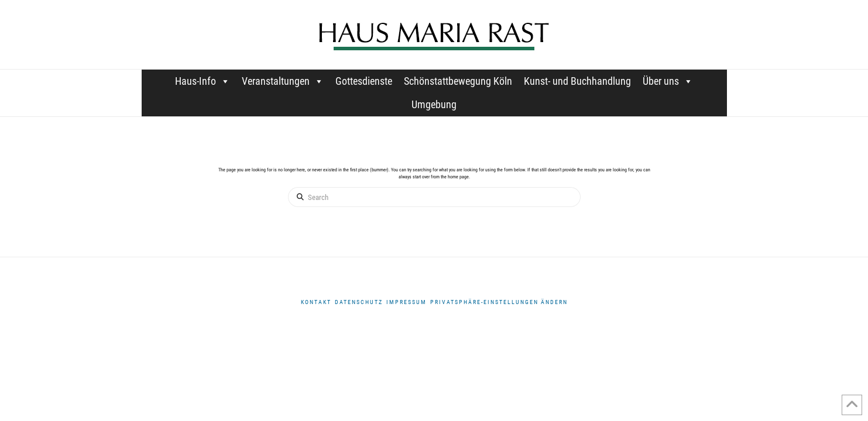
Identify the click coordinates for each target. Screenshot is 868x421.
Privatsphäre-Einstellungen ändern (499, 302)
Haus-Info (203, 81)
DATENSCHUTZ (359, 302)
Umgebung (434, 104)
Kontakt (316, 302)
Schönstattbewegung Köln (458, 81)
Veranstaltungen (283, 81)
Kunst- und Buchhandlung (577, 81)
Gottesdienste (364, 81)
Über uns (668, 81)
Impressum (406, 302)
